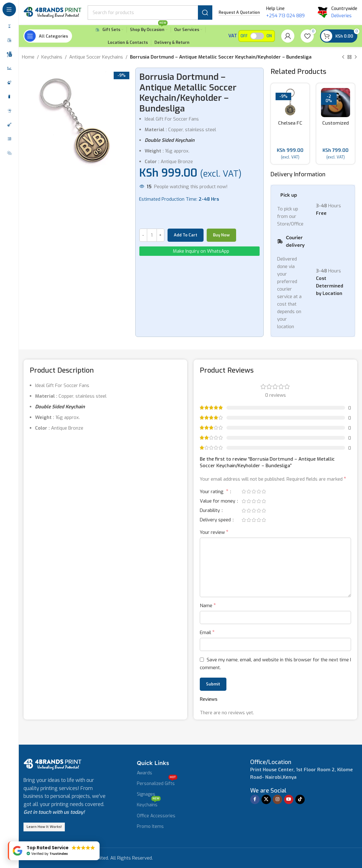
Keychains (52, 57)
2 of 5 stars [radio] (249, 491)
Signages (146, 794)
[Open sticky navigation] (48, 36)
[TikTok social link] (300, 799)
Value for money (218, 501)
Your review (214, 532)
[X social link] (266, 799)
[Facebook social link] (255, 799)
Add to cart (186, 235)
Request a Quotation (239, 13)
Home (28, 57)
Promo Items (150, 827)
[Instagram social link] (277, 799)
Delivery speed (216, 520)
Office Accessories (156, 816)
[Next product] (356, 57)
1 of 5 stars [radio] (244, 491)
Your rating (215, 492)
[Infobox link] (271, 762)
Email (207, 632)
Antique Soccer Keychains (96, 57)
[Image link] (52, 764)
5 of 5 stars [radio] (264, 491)
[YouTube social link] (289, 799)
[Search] (150, 13)
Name (208, 605)
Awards (145, 773)
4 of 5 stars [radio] (259, 491)
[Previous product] (343, 57)
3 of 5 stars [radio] (254, 491)
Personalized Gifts (157, 783)
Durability (210, 511)
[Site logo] (52, 12)
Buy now (221, 235)
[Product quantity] (152, 235)
